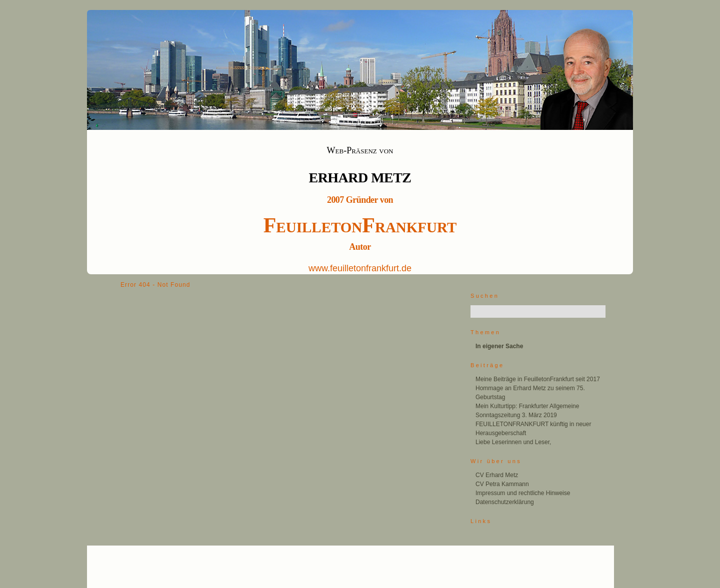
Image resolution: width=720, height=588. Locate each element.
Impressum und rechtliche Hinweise (523, 493)
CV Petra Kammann (502, 484)
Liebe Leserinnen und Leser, (513, 442)
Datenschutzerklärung (505, 502)
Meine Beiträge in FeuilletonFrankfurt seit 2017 (538, 379)
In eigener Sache (499, 346)
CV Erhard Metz (497, 475)
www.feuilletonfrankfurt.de (360, 268)
